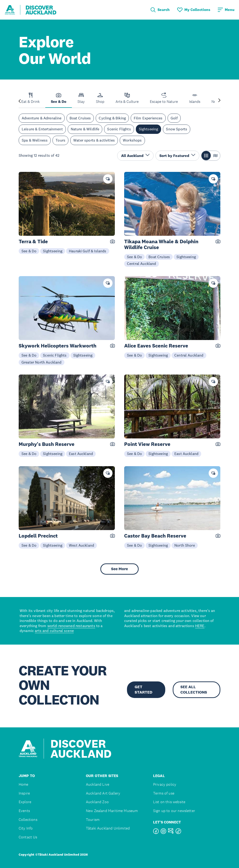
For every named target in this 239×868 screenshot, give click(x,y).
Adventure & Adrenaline (42, 118)
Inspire (24, 793)
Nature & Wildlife (85, 129)
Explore (25, 802)
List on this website (169, 802)
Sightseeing (149, 129)
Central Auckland (142, 264)
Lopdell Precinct (38, 536)
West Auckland (81, 545)
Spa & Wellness (35, 140)
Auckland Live (98, 784)
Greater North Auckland (42, 362)
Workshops (132, 140)
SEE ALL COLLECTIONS (194, 689)
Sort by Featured (177, 155)
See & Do (29, 251)
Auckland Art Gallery (103, 793)
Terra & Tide (33, 241)
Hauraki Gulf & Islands (88, 251)
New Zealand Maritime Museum (112, 811)
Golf (174, 118)
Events (24, 811)
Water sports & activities (94, 140)
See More (119, 569)
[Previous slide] (20, 101)
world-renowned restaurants (71, 626)
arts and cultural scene (54, 631)
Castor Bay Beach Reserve (155, 536)
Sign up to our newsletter (174, 811)
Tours (60, 140)
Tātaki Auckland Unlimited (108, 828)
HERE (200, 626)
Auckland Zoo (97, 802)
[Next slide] (219, 101)
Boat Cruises (80, 118)
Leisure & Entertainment (42, 129)
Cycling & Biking (112, 118)
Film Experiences (148, 118)
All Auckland (135, 155)
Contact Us (28, 837)
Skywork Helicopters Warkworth (58, 346)
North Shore (185, 545)
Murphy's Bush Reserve (47, 444)
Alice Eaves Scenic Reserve (156, 346)
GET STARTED (144, 689)
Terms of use (164, 793)
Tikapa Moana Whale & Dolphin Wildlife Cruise (161, 244)
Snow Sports (177, 129)
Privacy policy (165, 784)
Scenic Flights (119, 129)
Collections (28, 820)
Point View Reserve (147, 444)
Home (24, 784)
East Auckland (81, 454)
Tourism (93, 820)
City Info (26, 828)
